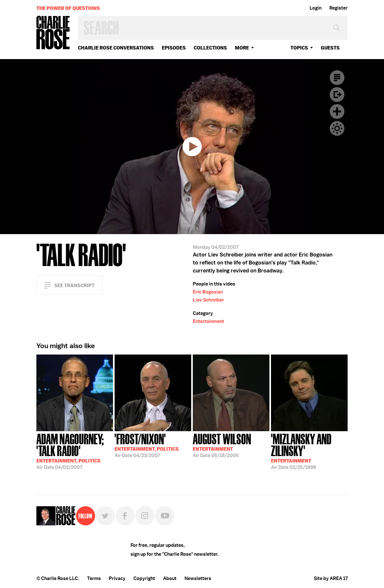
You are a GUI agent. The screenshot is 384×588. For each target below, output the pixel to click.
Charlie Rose (53, 33)
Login (316, 8)
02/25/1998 (309, 451)
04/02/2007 (75, 451)
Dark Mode (337, 128)
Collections (210, 48)
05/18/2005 (222, 445)
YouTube (165, 516)
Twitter (105, 516)
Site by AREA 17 (331, 578)
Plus (337, 111)
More (242, 48)
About (170, 578)
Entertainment (208, 321)
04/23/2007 (147, 445)
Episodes (174, 48)
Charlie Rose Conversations (116, 48)
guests (330, 48)
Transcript (337, 78)
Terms (94, 578)
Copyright (144, 578)
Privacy (117, 578)
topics (299, 48)
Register (339, 8)
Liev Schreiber (208, 300)
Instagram (145, 516)
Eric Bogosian (208, 292)
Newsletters (198, 578)
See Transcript (74, 285)
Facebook (125, 516)
